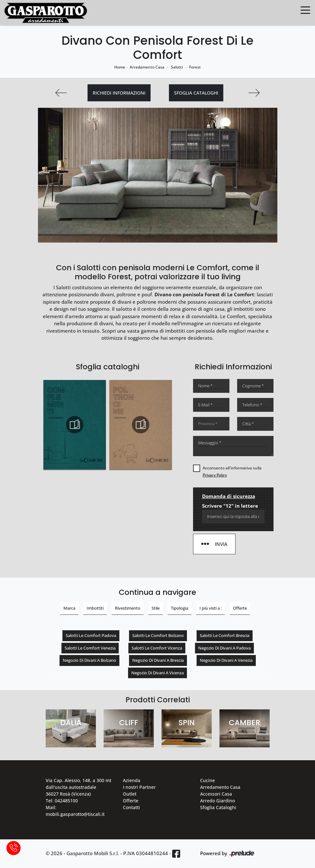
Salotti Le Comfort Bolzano (158, 635)
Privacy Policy (215, 475)
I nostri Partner (139, 787)
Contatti (131, 807)
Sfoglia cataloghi (196, 93)
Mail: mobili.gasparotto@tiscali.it (75, 811)
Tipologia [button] (180, 608)
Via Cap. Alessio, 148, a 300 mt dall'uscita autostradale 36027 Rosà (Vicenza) (79, 787)
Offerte (131, 801)
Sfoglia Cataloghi (218, 807)
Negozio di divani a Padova (224, 648)
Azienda (132, 780)
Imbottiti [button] (95, 608)
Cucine (208, 780)
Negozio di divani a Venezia (226, 660)
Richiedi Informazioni (119, 93)
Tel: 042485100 (62, 801)
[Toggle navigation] (305, 10)
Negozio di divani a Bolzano (89, 660)
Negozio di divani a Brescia (158, 660)
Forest (195, 67)
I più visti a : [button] (211, 608)
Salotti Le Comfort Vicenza (157, 648)
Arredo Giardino (218, 801)
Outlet (130, 794)
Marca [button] (69, 608)
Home (120, 67)
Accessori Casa (216, 794)
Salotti (177, 67)
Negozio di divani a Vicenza (157, 673)
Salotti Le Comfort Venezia (90, 648)
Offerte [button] (240, 608)
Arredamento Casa (147, 67)
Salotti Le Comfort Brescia (225, 635)
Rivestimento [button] (128, 608)
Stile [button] (156, 608)
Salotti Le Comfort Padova (91, 635)
